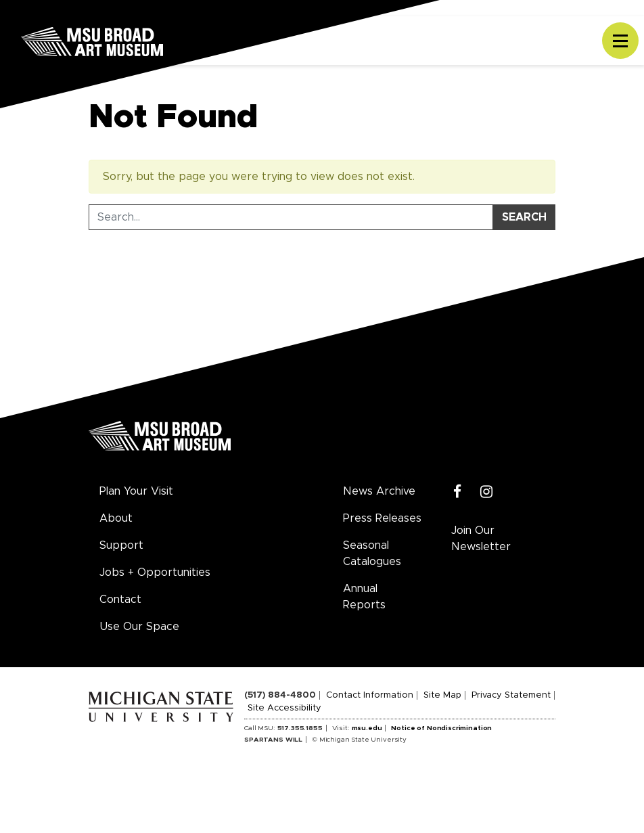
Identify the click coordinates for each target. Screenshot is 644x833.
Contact (120, 600)
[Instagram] (487, 492)
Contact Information (370, 695)
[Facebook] (458, 492)
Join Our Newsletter (481, 539)
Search (524, 217)
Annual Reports (364, 597)
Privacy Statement (511, 695)
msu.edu (367, 728)
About (116, 518)
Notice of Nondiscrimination (441, 728)
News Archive (379, 491)
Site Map (442, 695)
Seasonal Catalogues (372, 554)
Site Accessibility (284, 708)
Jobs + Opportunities (155, 572)
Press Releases (382, 518)
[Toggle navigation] (620, 41)
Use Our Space (139, 627)
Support (121, 545)
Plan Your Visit (136, 491)
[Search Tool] (291, 217)
